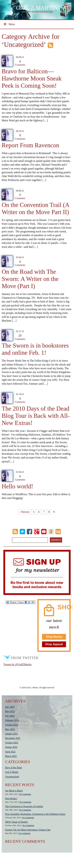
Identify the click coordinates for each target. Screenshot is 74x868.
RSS (15, 532)
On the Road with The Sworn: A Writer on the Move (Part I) (30, 279)
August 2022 (11, 747)
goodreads (51, 532)
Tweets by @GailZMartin (17, 664)
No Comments (25, 794)
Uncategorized (12, 777)
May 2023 (10, 729)
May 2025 (10, 711)
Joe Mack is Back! (14, 791)
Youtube (44, 532)
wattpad (58, 532)
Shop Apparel (54, 644)
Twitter (22, 532)
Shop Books (54, 637)
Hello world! (17, 486)
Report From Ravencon (30, 145)
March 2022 (11, 756)
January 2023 (11, 734)
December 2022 (13, 738)
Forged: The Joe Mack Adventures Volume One (28, 830)
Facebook (30, 532)
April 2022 (10, 752)
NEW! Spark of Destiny (17, 822)
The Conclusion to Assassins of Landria (24, 806)
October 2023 (12, 725)
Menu (9, 24)
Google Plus (37, 532)
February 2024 (12, 720)
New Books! (11, 799)
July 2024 (10, 716)
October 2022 (12, 743)
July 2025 (10, 707)
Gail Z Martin (12, 772)
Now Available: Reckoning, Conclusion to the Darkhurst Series (35, 814)
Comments (20, 63)
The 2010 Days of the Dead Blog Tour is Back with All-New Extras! (36, 416)
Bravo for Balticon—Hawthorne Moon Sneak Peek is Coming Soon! (32, 78)
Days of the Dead (13, 768)
